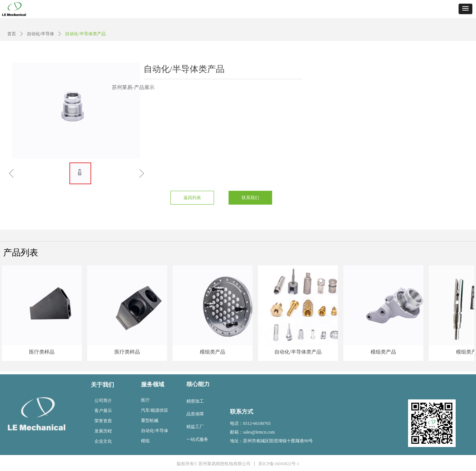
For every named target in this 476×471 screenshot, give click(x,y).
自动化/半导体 (41, 34)
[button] (465, 9)
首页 (12, 34)
